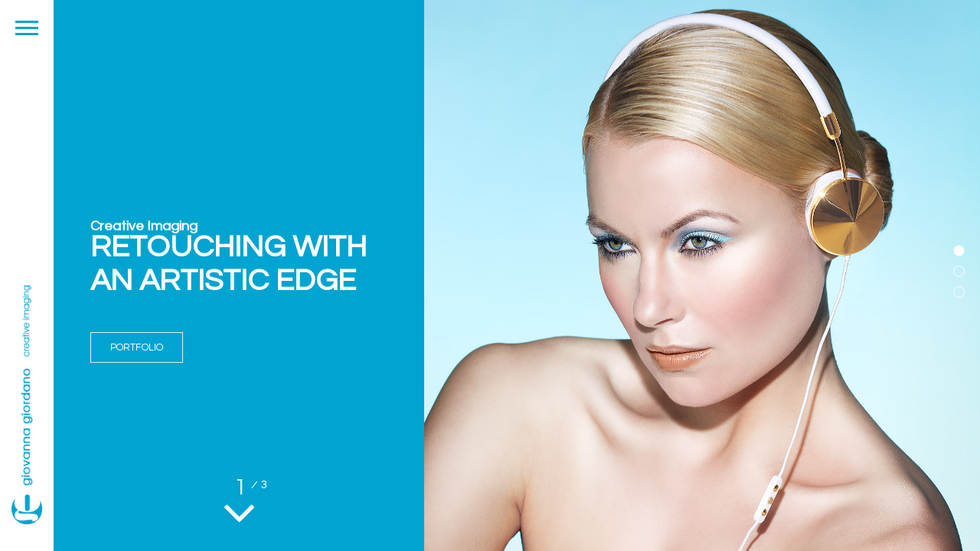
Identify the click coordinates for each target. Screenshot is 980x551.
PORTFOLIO (137, 347)
